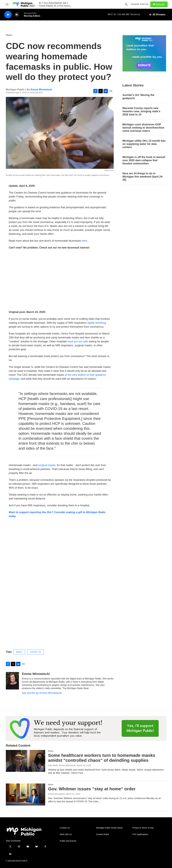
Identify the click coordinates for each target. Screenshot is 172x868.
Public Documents (68, 841)
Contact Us (65, 828)
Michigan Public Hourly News (109, 828)
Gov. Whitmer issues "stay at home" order (92, 789)
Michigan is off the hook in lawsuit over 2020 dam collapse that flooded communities (144, 160)
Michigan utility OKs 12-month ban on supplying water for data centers (144, 144)
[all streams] (157, 15)
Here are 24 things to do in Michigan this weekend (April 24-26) (143, 177)
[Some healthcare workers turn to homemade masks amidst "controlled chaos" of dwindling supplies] (26, 761)
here (85, 241)
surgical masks (47, 465)
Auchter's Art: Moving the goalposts (138, 97)
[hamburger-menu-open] (7, 4)
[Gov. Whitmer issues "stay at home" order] (26, 794)
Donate (160, 4)
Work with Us (66, 834)
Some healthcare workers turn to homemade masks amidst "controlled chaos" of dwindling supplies (102, 758)
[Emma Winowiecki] (12, 681)
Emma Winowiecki (41, 90)
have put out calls (78, 341)
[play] (8, 15)
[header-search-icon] (126, 4)
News (9, 35)
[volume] (17, 15)
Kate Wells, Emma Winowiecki (62, 765)
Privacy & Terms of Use (143, 828)
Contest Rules (102, 834)
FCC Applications (140, 834)
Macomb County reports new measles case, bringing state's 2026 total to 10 (141, 111)
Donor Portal (140, 4)
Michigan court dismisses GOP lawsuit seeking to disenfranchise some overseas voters (143, 128)
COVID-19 (35, 652)
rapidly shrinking (96, 323)
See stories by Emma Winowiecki (42, 693)
